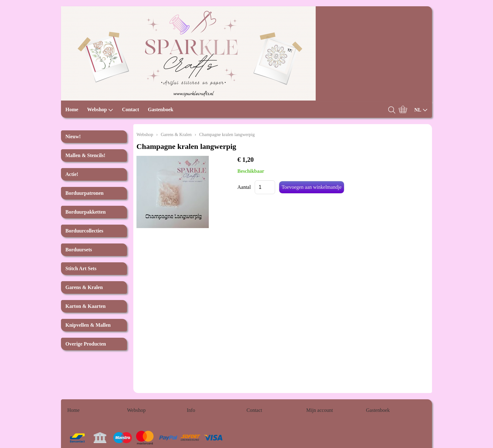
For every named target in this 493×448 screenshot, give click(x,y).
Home (72, 109)
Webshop (100, 110)
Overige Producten (86, 344)
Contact (130, 109)
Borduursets (79, 250)
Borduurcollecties (84, 231)
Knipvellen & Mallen (88, 325)
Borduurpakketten (86, 212)
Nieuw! (73, 137)
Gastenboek (161, 109)
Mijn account (320, 410)
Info (191, 410)
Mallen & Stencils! (85, 155)
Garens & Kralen (84, 287)
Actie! (72, 174)
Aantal (244, 187)
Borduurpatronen (85, 193)
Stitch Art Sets (81, 268)
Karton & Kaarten (86, 306)
